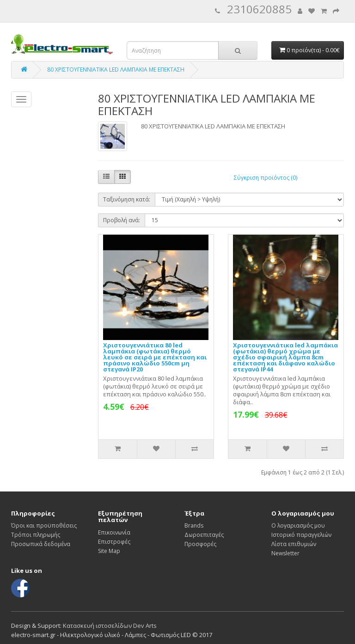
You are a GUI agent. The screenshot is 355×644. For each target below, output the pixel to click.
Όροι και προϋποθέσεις (44, 526)
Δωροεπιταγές (204, 535)
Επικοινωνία (114, 532)
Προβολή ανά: (122, 220)
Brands (194, 526)
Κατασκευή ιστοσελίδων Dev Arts (110, 626)
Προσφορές (200, 544)
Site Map (109, 551)
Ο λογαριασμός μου (298, 526)
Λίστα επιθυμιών (294, 544)
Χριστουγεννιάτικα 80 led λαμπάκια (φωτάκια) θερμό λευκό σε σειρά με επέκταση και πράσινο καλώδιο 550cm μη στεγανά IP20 (155, 357)
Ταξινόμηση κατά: (127, 199)
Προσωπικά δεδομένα (41, 544)
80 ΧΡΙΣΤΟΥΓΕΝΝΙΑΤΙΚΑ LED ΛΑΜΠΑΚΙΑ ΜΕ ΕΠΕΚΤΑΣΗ (116, 70)
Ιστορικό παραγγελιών (301, 535)
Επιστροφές (114, 542)
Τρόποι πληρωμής (36, 535)
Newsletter (285, 553)
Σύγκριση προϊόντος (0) (266, 178)
